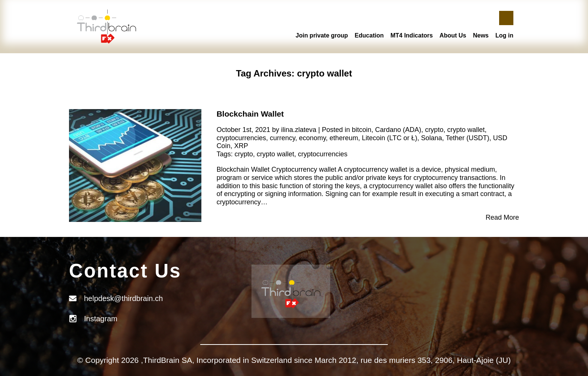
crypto (434, 130)
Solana (432, 138)
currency (282, 138)
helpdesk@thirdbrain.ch (123, 298)
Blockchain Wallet (250, 114)
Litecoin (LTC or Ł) (390, 138)
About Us (453, 35)
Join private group (322, 35)
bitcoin (361, 130)
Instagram (101, 319)
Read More (502, 217)
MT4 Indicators (412, 35)
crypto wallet (466, 130)
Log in (504, 35)
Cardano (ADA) (398, 130)
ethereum (344, 138)
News (481, 35)
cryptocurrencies (241, 138)
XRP (241, 146)
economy (312, 138)
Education (369, 35)
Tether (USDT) (468, 138)
